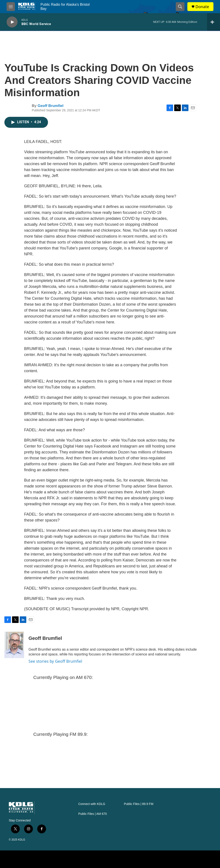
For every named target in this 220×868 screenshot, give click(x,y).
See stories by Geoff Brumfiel (55, 661)
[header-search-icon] (180, 7)
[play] (12, 22)
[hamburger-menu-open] (11, 7)
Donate (202, 7)
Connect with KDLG (92, 804)
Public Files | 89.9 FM (138, 804)
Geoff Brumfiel (50, 106)
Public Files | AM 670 (92, 814)
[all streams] (214, 22)
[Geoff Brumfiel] (14, 645)
